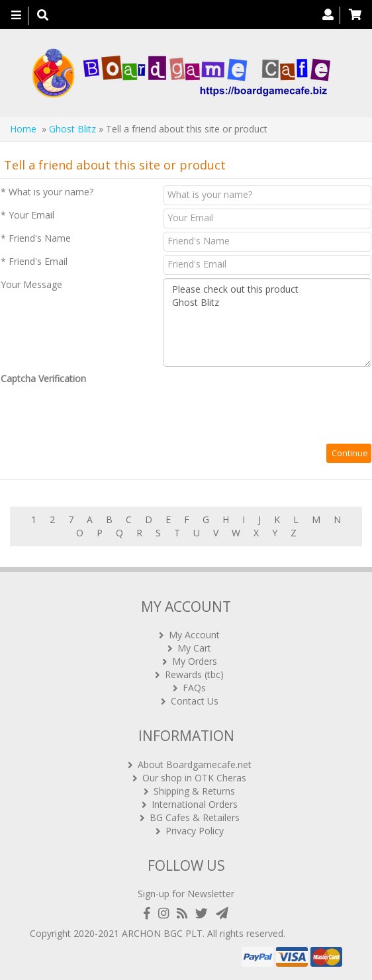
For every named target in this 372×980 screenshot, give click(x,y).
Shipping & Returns (194, 791)
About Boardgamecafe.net (195, 764)
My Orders (195, 661)
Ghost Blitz (72, 129)
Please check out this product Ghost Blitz (267, 322)
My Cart (194, 648)
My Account (194, 635)
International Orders (195, 804)
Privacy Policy (195, 831)
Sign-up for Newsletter (186, 894)
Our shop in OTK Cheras (194, 778)
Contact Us (195, 701)
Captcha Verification (43, 378)
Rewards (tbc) (194, 674)
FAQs (194, 688)
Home (23, 129)
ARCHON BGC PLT (162, 933)
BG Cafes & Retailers (195, 817)
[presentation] (101, 415)
